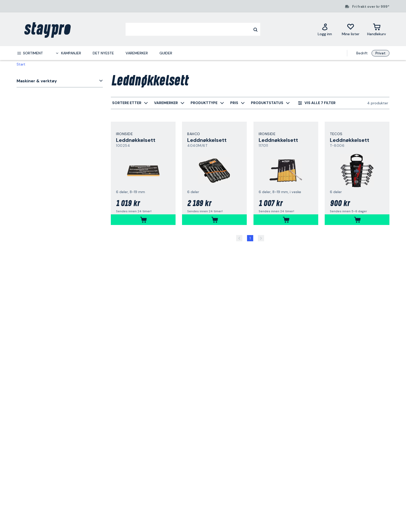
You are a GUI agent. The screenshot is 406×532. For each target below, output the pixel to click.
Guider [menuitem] (166, 53)
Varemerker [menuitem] (137, 53)
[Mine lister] (351, 29)
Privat (380, 53)
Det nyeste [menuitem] (103, 53)
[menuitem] (30, 53)
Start (21, 64)
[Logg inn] (325, 29)
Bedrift (362, 53)
